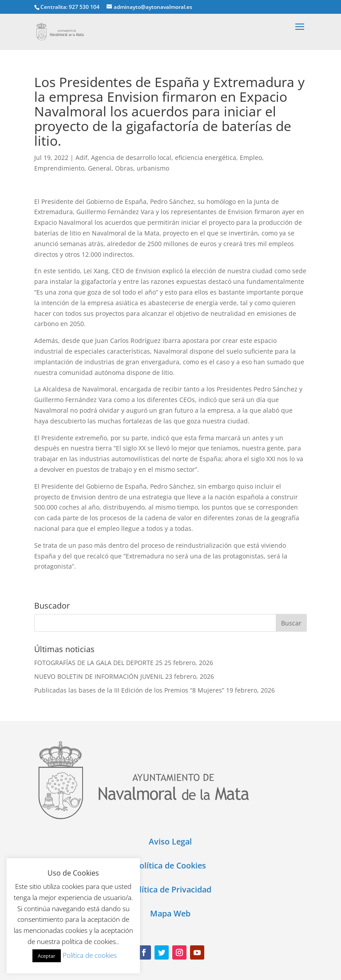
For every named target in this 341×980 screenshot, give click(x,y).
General (100, 168)
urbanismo (153, 168)
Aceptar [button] (47, 956)
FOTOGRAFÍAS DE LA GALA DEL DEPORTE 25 (98, 663)
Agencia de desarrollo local (131, 157)
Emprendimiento (59, 168)
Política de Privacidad (170, 889)
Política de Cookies (170, 865)
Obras (124, 168)
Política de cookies (90, 955)
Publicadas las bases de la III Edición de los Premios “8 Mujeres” (129, 690)
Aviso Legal (170, 841)
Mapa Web (170, 913)
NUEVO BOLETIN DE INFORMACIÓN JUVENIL (99, 676)
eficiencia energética (206, 157)
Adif (81, 157)
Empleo (251, 157)
